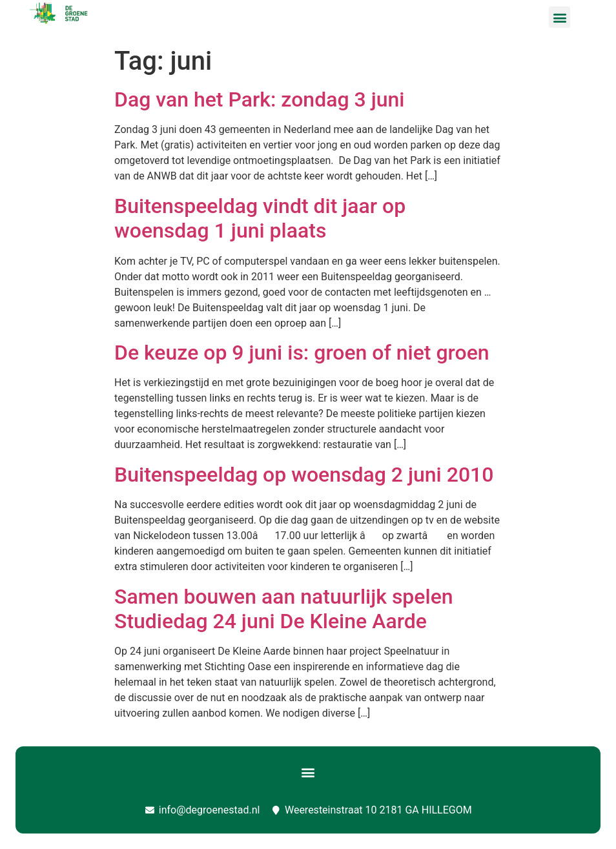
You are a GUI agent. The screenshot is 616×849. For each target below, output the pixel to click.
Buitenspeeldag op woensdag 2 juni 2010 (304, 475)
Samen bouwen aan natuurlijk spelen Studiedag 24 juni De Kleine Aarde (284, 609)
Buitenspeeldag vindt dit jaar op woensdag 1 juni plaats (260, 218)
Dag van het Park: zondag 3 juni (259, 99)
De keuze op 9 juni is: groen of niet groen (302, 353)
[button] (560, 17)
